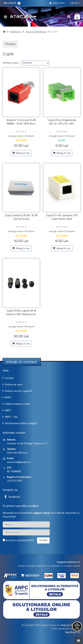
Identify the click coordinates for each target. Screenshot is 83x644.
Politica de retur (14, 385)
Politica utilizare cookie (18, 404)
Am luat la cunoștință (20, 541)
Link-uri (75, 3)
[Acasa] (4, 32)
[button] (77, 626)
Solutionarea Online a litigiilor (21, 423)
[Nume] (26, 524)
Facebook (12, 497)
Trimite (43, 540)
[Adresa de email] (26, 532)
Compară (11, 3)
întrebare (29, 136)
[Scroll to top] (79, 640)
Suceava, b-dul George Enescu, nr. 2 (27, 444)
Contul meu (57, 3)
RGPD (8, 398)
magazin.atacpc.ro (50, 625)
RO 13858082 (14, 472)
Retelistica (16, 32)
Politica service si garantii (19, 391)
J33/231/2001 (15, 481)
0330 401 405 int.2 (17, 453)
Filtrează (10, 44)
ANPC (8, 410)
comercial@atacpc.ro (19, 462)
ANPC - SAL (11, 417)
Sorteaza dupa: (11, 63)
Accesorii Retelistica (36, 32)
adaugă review (16, 136)
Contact (9, 378)
